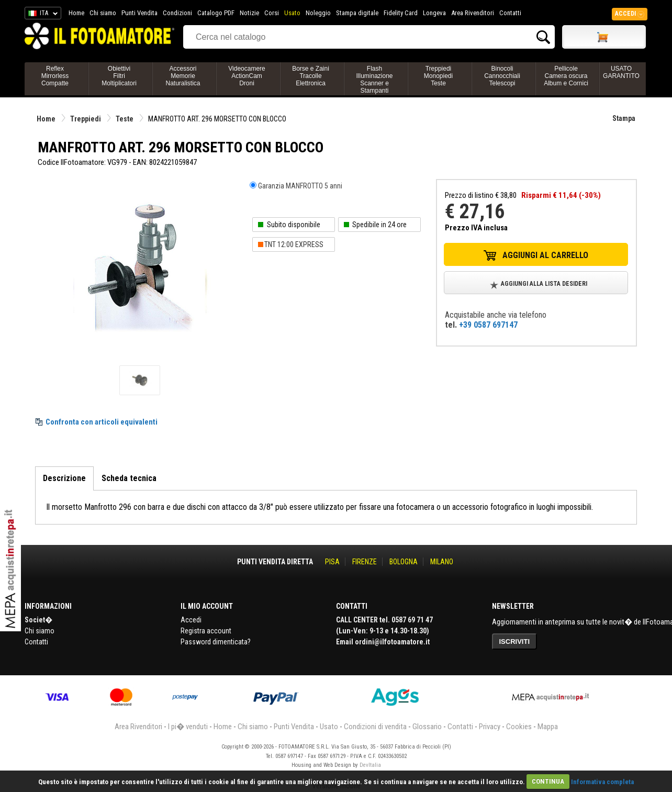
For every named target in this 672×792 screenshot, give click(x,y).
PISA (332, 562)
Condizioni (177, 13)
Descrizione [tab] (64, 478)
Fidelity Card (401, 13)
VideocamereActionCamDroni (247, 76)
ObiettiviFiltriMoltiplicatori (119, 76)
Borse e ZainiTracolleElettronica (311, 76)
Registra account (206, 631)
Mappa (548, 727)
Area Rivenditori (473, 13)
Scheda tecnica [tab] (129, 478)
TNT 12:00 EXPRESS (294, 244)
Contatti (510, 13)
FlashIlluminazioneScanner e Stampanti (374, 80)
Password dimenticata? (216, 642)
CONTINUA (548, 781)
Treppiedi (86, 119)
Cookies (519, 727)
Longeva (434, 13)
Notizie (249, 13)
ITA (41, 15)
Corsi (272, 13)
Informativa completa (602, 781)
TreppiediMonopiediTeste (438, 76)
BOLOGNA (404, 562)
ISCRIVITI (515, 642)
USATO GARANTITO (621, 72)
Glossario (427, 727)
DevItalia (370, 765)
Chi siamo (103, 13)
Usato (292, 13)
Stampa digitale (357, 13)
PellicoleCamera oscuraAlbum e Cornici (566, 76)
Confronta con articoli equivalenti (102, 422)
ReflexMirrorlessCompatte (55, 76)
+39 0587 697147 (488, 325)
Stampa (624, 118)
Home (76, 13)
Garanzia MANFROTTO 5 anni (300, 186)
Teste (125, 119)
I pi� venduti (188, 727)
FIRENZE (365, 562)
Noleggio (318, 13)
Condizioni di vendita (375, 727)
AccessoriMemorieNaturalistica (183, 76)
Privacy (490, 727)
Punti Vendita (139, 13)
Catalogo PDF (216, 13)
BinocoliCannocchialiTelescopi (502, 76)
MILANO (442, 562)
